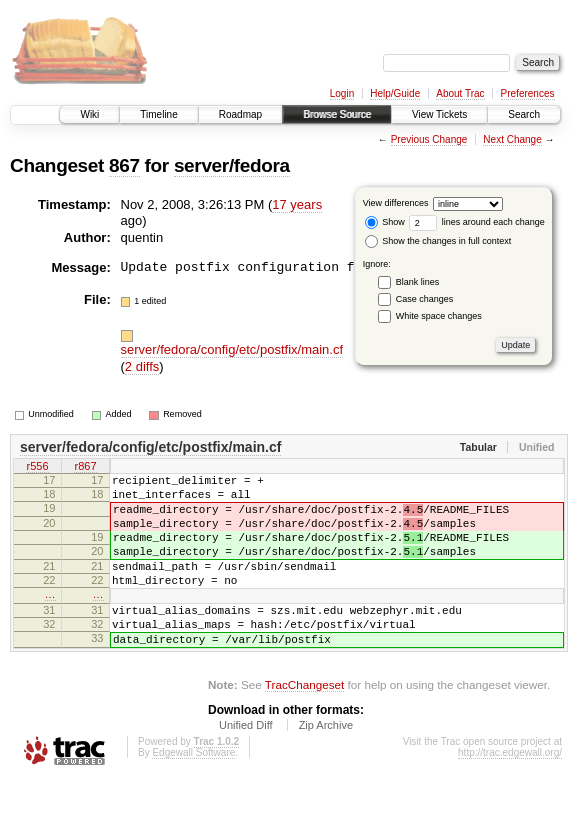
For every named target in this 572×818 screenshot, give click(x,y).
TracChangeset (304, 723)
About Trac (460, 93)
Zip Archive (326, 764)
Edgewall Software (193, 791)
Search (524, 114)
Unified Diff (246, 764)
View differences (396, 203)
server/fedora (232, 165)
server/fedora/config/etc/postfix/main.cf (232, 349)
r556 (37, 468)
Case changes (425, 299)
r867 (85, 468)
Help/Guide (395, 93)
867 (124, 165)
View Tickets (439, 114)
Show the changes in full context (438, 241)
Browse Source (337, 114)
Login (342, 93)
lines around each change (477, 222)
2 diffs (142, 366)
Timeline (158, 114)
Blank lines (418, 282)
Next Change (512, 139)
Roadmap (240, 114)
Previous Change (429, 139)
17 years (297, 204)
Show (385, 222)
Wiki (89, 114)
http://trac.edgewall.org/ (510, 791)
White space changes (439, 316)
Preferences (528, 93)
